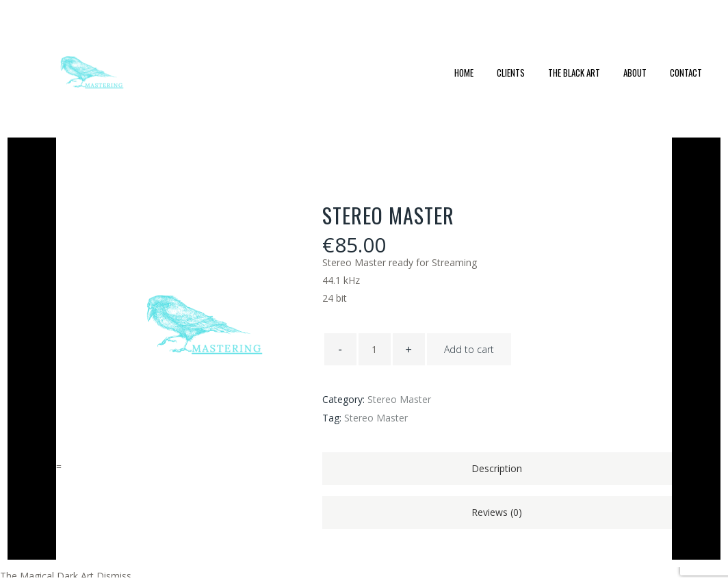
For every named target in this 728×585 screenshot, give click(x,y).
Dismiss (114, 576)
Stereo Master (399, 399)
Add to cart (469, 349)
